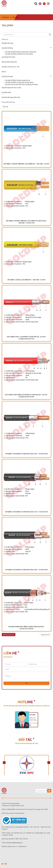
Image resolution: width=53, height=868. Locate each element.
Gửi (26, 683)
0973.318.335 (34, 723)
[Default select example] (26, 107)
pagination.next (45, 635)
